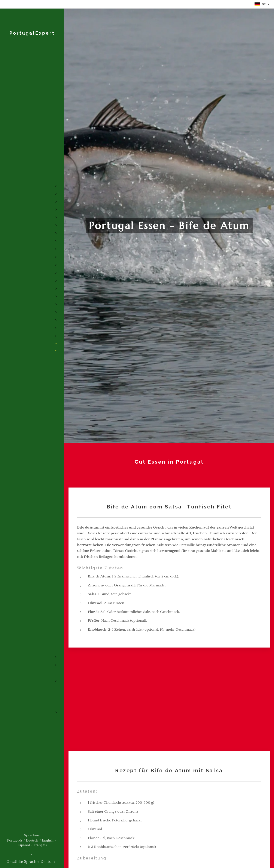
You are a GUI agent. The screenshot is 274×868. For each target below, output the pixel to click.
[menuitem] (32, 157)
